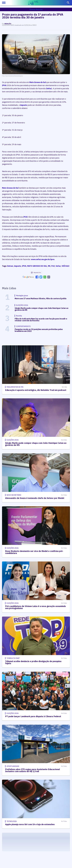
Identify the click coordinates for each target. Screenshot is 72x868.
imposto (24, 105)
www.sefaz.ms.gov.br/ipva (43, 259)
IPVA (4, 85)
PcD (53, 266)
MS (49, 266)
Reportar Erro (36, 273)
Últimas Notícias (36, 9)
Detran (10, 266)
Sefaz (49, 88)
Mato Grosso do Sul (38, 82)
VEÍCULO (65, 266)
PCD (26, 217)
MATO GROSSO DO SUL (37, 266)
